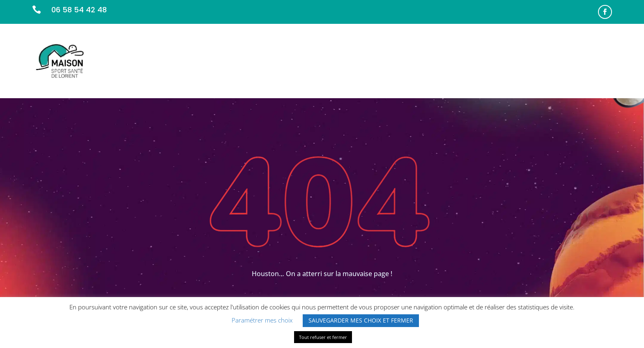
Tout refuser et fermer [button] (323, 337)
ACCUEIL (362, 61)
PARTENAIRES (491, 61)
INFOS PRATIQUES (546, 61)
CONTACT (597, 61)
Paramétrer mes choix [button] (262, 320)
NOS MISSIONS (406, 61)
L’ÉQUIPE (449, 61)
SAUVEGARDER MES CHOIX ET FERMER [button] (361, 320)
